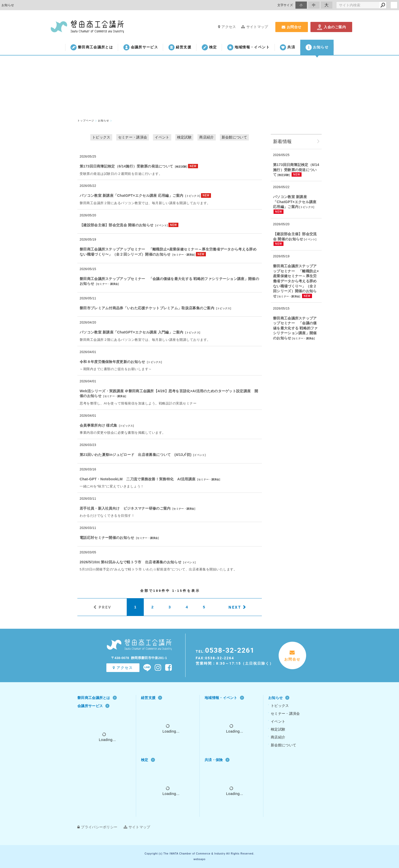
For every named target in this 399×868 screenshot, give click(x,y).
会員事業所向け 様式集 (98, 425)
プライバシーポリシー (97, 827)
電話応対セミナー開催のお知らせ (107, 538)
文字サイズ (285, 5)
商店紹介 (206, 137)
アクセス (227, 27)
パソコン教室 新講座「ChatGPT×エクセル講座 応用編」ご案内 (132, 195)
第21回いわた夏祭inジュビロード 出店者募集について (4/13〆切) (136, 455)
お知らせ (317, 47)
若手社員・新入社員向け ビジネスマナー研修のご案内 (125, 508)
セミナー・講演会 (133, 137)
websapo (199, 859)
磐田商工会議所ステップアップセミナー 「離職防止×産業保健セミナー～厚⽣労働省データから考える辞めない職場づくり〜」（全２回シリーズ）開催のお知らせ (296, 281)
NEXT (235, 607)
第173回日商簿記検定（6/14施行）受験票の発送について (126, 166)
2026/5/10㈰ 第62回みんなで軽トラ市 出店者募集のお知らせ (131, 562)
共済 (288, 47)
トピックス (101, 137)
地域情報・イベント (248, 47)
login (394, 5)
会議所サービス (141, 47)
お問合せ (292, 27)
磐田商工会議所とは (92, 47)
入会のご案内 (331, 27)
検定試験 (184, 137)
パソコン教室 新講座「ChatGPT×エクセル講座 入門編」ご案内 (132, 332)
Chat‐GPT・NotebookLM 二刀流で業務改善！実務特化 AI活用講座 (138, 479)
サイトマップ (255, 27)
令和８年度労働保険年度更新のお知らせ (112, 362)
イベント (162, 137)
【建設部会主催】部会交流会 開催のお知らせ (117, 225)
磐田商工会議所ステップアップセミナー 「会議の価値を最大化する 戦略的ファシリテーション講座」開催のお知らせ (295, 328)
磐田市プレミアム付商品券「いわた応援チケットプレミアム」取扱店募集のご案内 (147, 308)
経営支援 (180, 47)
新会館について (234, 137)
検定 (209, 47)
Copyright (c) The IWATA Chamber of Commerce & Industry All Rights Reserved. (199, 854)
